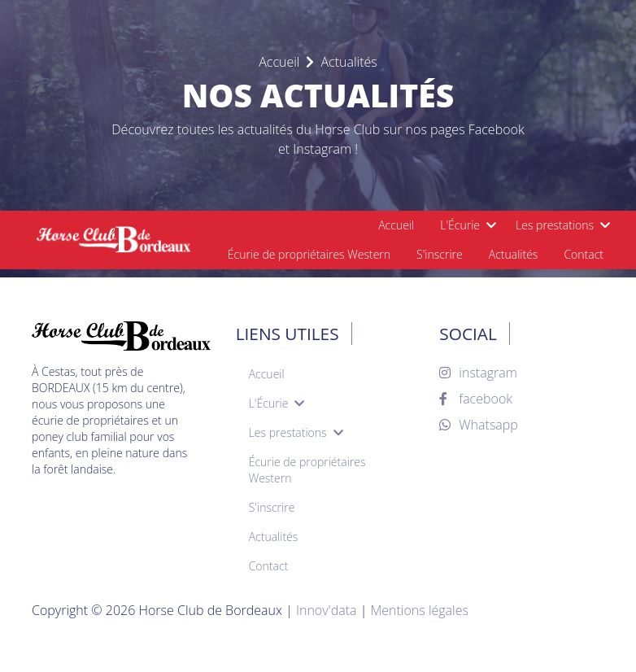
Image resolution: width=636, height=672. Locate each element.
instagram (478, 373)
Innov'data (327, 610)
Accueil (396, 225)
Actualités (514, 254)
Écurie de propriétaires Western (309, 254)
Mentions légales (419, 610)
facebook (476, 399)
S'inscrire (440, 254)
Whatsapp (479, 425)
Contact (584, 254)
